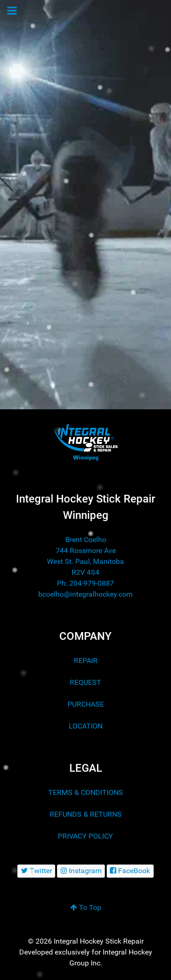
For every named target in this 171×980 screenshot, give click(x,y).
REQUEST (85, 682)
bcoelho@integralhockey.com (85, 594)
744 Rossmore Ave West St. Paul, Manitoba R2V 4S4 (85, 561)
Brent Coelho (86, 540)
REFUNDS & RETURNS (86, 814)
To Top (86, 907)
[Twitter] (36, 871)
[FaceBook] (130, 871)
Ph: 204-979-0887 (85, 583)
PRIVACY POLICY (85, 836)
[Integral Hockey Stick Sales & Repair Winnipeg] (85, 442)
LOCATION (86, 726)
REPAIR (86, 661)
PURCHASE (86, 704)
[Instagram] (81, 871)
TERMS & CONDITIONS (86, 792)
